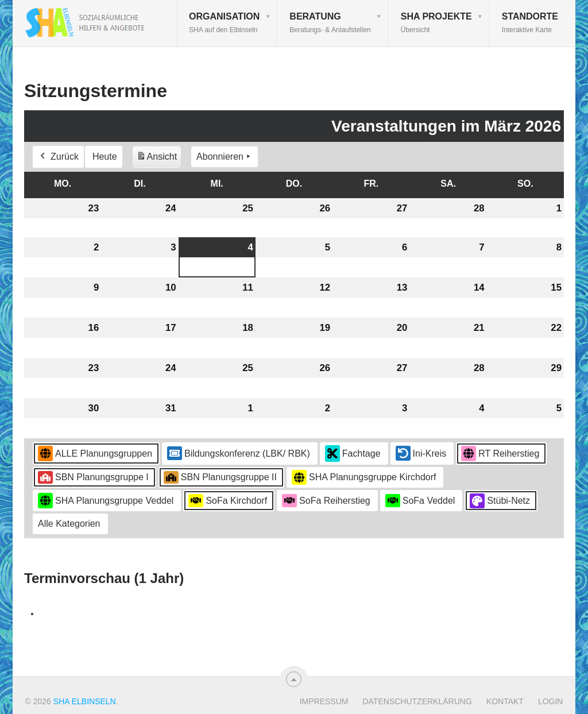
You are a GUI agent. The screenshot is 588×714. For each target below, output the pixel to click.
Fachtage (353, 454)
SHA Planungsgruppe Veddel (106, 501)
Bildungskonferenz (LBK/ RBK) (239, 454)
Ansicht (158, 159)
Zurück (58, 157)
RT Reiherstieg (500, 454)
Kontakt (505, 701)
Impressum (324, 701)
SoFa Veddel (420, 501)
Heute (105, 157)
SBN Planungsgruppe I (93, 477)
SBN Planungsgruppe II (220, 477)
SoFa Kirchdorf (228, 501)
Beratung (330, 23)
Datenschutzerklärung (417, 701)
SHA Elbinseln (85, 701)
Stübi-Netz (500, 501)
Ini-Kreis (421, 454)
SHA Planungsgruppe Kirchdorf (364, 478)
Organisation (224, 23)
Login (551, 701)
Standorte (530, 23)
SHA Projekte (436, 23)
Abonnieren (225, 157)
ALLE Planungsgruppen (95, 454)
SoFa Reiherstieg (326, 501)
